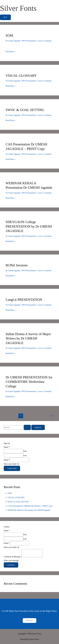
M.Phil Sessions (17, 265)
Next (53, 416)
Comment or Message (13, 557)
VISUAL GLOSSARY (21, 76)
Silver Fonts (18, 8)
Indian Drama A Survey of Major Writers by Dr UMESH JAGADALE (28, 338)
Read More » (11, 52)
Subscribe (12, 468)
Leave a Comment (44, 41)
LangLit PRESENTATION (24, 300)
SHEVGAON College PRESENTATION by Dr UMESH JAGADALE (29, 226)
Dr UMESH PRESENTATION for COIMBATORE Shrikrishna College (29, 382)
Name (7, 447)
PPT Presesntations (29, 41)
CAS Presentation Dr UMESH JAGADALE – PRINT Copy (30, 506)
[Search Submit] (27, 427)
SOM (9, 35)
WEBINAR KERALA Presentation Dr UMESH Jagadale (29, 510)
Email (7, 460)
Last (25, 455)
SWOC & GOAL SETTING (25, 110)
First (25, 451)
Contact (11, 565)
